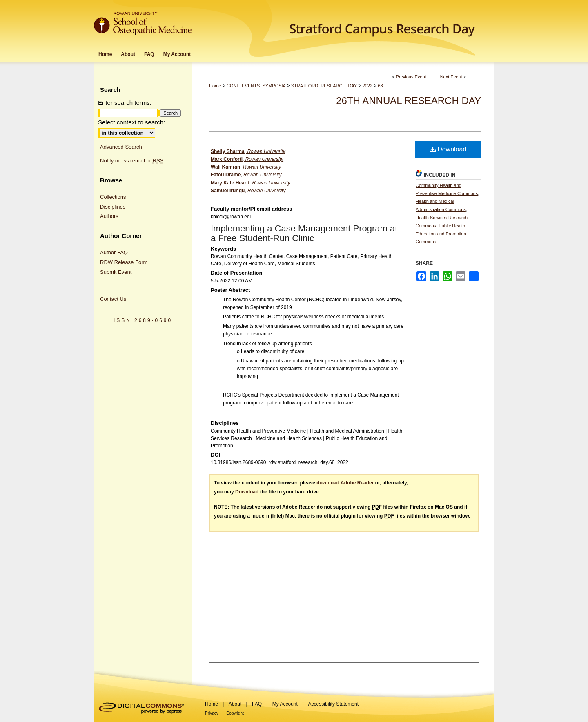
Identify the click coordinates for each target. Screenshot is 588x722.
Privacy (212, 713)
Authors (109, 216)
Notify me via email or (132, 161)
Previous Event (411, 77)
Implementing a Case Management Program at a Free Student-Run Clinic (304, 233)
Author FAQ (114, 252)
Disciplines (113, 207)
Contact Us (113, 299)
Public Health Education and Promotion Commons (441, 234)
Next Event (451, 77)
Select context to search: (131, 122)
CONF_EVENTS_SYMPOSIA (257, 86)
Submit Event (116, 272)
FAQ (257, 704)
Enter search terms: (125, 103)
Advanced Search (121, 147)
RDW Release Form (124, 262)
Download (448, 149)
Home (215, 86)
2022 (368, 86)
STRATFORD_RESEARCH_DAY (325, 86)
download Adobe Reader (345, 483)
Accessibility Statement (333, 704)
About (235, 704)
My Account (285, 704)
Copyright (235, 713)
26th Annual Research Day (409, 101)
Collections (113, 197)
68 (380, 86)
